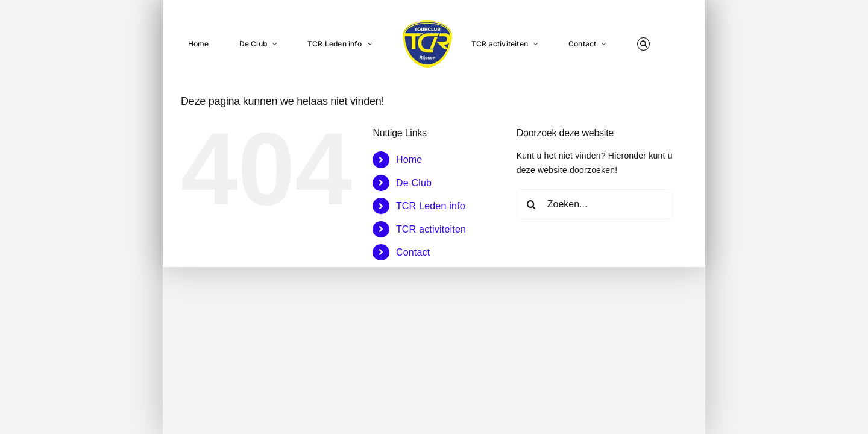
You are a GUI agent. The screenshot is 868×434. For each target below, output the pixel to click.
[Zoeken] (532, 204)
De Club (414, 183)
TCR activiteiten (431, 229)
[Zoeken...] (595, 204)
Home (409, 159)
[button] (627, 43)
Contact (413, 252)
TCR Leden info (431, 206)
